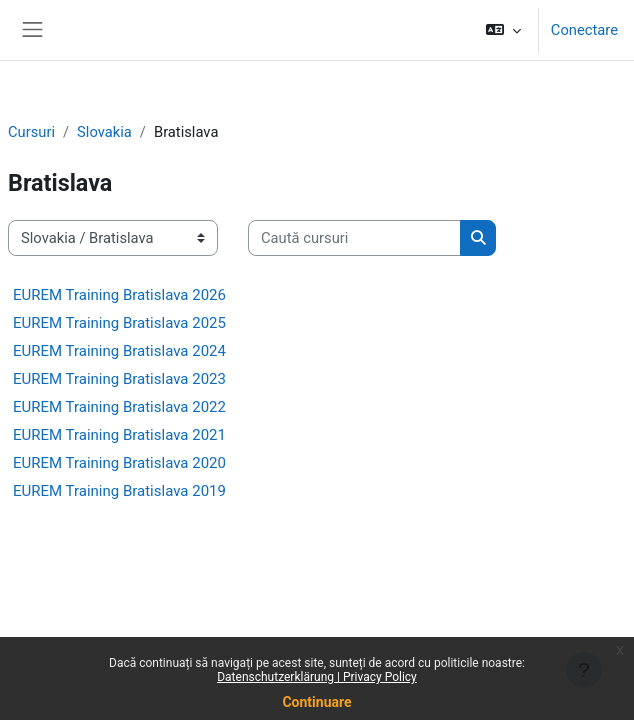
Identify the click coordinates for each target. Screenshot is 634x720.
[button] (502, 30)
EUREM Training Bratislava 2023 (119, 379)
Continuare (316, 702)
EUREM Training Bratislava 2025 (119, 323)
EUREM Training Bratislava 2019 (119, 491)
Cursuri (31, 132)
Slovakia (104, 132)
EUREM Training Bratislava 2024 (119, 351)
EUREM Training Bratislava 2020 (119, 463)
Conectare (584, 30)
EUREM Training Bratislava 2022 (119, 407)
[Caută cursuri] (354, 238)
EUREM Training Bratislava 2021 (119, 435)
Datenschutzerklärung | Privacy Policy (317, 677)
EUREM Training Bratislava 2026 (119, 295)
